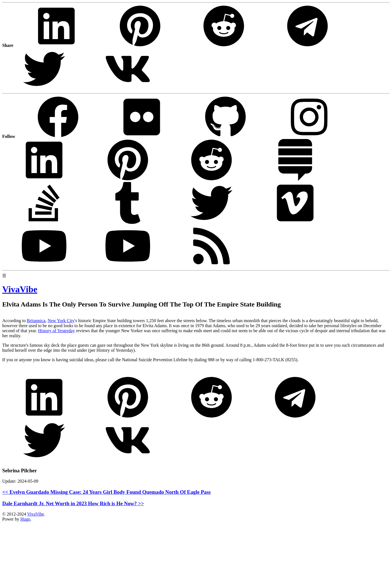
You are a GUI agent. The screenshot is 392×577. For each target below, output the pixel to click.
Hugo (25, 519)
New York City (61, 321)
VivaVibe (35, 514)
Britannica (36, 321)
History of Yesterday (56, 331)
